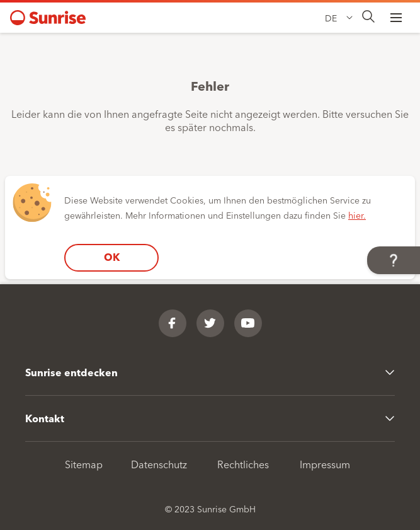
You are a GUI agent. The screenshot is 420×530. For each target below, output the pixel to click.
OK (112, 257)
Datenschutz (159, 464)
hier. (357, 215)
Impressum (325, 464)
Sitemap (84, 464)
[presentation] (368, 17)
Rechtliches (243, 464)
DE (331, 18)
